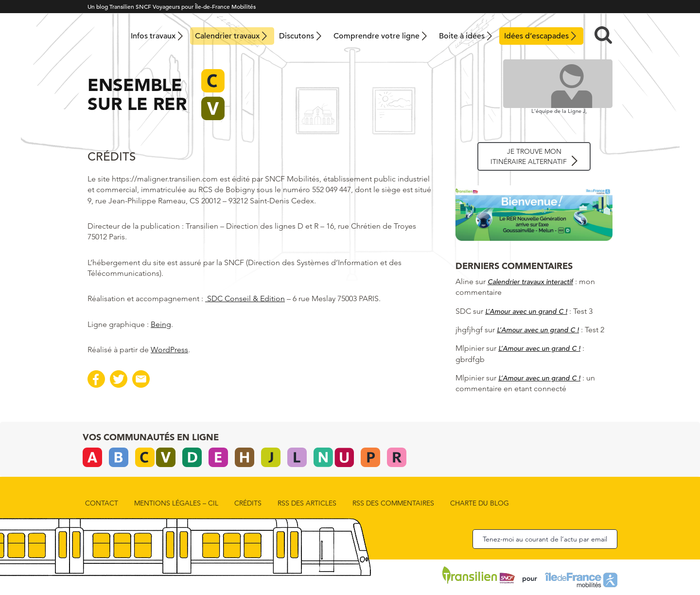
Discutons (297, 36)
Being (161, 324)
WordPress (169, 350)
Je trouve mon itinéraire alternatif (529, 156)
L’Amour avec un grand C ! (526, 311)
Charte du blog (480, 503)
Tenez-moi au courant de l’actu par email (545, 539)
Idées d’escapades (536, 36)
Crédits (248, 503)
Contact (102, 503)
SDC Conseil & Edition (245, 298)
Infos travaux (153, 36)
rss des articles (307, 503)
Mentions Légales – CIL (176, 503)
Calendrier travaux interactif (530, 282)
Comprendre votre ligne (376, 36)
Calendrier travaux (227, 36)
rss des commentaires (393, 503)
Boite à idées (462, 36)
